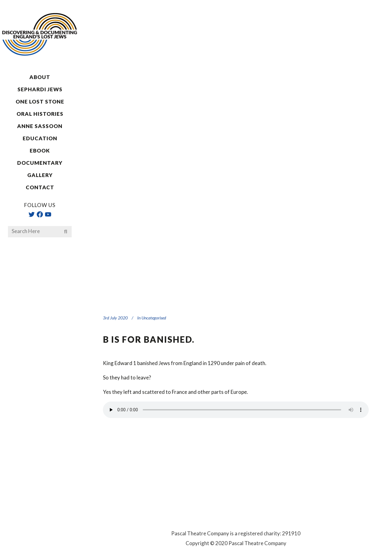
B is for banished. (149, 339)
